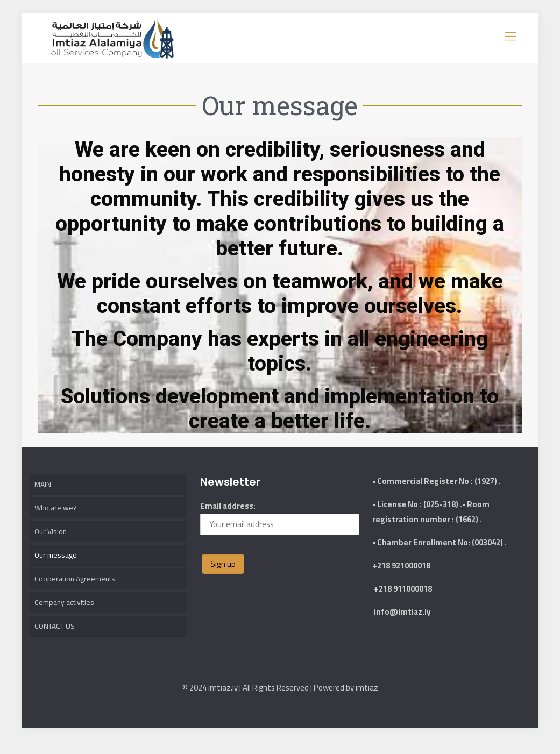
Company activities (67, 611)
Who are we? (56, 506)
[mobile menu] (509, 35)
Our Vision (52, 532)
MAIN (43, 479)
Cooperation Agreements (78, 585)
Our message (57, 559)
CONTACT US (57, 638)
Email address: (280, 510)
